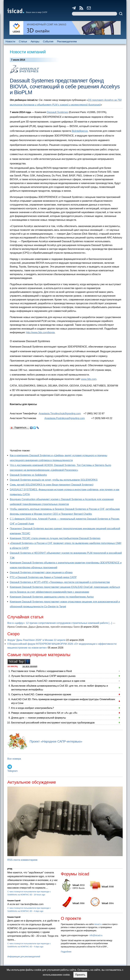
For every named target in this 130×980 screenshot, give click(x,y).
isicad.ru (98, 924)
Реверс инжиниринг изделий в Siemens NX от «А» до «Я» (44, 713)
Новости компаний (28, 52)
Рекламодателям (67, 42)
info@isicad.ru (96, 935)
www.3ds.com (89, 379)
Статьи (23, 42)
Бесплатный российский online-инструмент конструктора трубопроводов (53, 723)
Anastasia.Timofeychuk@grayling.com (60, 414)
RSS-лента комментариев (22, 860)
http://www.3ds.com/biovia (40, 332)
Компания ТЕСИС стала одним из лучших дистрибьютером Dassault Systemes (55, 538)
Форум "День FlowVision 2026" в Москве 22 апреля (36, 640)
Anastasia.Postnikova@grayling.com (65, 418)
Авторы (35, 42)
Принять (80, 975)
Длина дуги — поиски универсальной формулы (38, 718)
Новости (10, 42)
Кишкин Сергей (14, 901)
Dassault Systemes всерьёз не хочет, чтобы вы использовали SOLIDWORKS (54, 480)
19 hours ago (39, 895)
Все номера (14, 759)
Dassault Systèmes (57, 112)
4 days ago (39, 911)
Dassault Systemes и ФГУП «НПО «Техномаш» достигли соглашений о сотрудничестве (60, 582)
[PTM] (10, 869)
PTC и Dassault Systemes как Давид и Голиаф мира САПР (43, 577)
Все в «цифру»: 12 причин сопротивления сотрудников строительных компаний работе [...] (60, 623)
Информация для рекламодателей (24, 957)
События (48, 42)
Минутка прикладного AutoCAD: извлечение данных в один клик (48, 681)
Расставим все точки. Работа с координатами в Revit (41, 671)
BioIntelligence (80, 131)
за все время (30, 666)
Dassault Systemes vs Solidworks (28, 475)
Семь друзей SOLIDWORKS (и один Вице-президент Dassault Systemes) (52, 485)
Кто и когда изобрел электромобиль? (33, 708)
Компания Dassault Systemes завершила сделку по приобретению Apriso (52, 597)
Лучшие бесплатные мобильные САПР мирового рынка (43, 676)
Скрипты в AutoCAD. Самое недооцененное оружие (41, 694)
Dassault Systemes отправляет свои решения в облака (41, 572)
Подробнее (66, 952)
